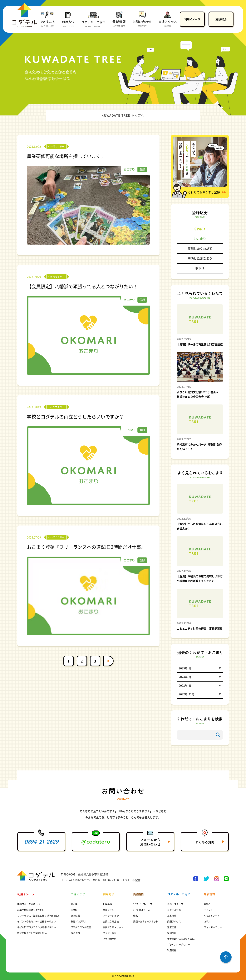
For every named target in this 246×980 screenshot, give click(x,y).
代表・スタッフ (175, 904)
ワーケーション (111, 916)
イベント (208, 910)
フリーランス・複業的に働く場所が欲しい (39, 916)
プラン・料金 (110, 933)
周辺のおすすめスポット (146, 922)
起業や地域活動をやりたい (31, 910)
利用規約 (172, 950)
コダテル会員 (174, 910)
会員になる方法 (111, 922)
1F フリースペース (143, 904)
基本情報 (172, 916)
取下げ (200, 268)
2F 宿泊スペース (142, 910)
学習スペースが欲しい (29, 904)
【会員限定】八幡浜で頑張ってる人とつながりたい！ (82, 287)
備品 (135, 916)
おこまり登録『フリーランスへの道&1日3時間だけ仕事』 (86, 547)
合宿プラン (108, 910)
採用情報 (172, 933)
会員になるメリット (113, 927)
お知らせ (208, 904)
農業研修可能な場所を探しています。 (66, 156)
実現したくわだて (200, 249)
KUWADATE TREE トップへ (123, 115)
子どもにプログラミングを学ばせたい (37, 927)
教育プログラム (79, 922)
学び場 (74, 910)
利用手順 (107, 904)
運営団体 (172, 927)
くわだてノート (212, 916)
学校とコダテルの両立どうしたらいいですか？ (75, 417)
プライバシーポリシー (179, 945)
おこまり (200, 239)
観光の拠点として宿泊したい (32, 933)
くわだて (200, 229)
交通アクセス (174, 922)
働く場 (74, 904)
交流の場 (75, 916)
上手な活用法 (110, 939)
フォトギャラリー (213, 927)
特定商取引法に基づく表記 (181, 939)
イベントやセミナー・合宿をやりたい (37, 922)
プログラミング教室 (81, 927)
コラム (207, 922)
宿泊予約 (75, 933)
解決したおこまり (200, 258)
